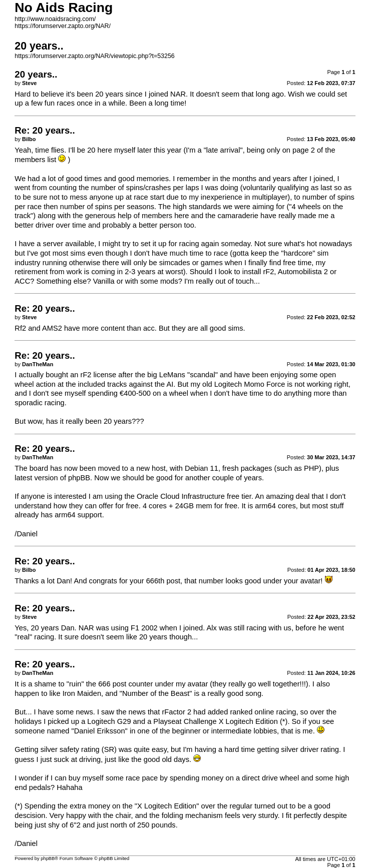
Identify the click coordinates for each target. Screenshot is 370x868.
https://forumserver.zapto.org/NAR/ (63, 26)
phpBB (48, 858)
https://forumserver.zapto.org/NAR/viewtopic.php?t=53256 (94, 56)
